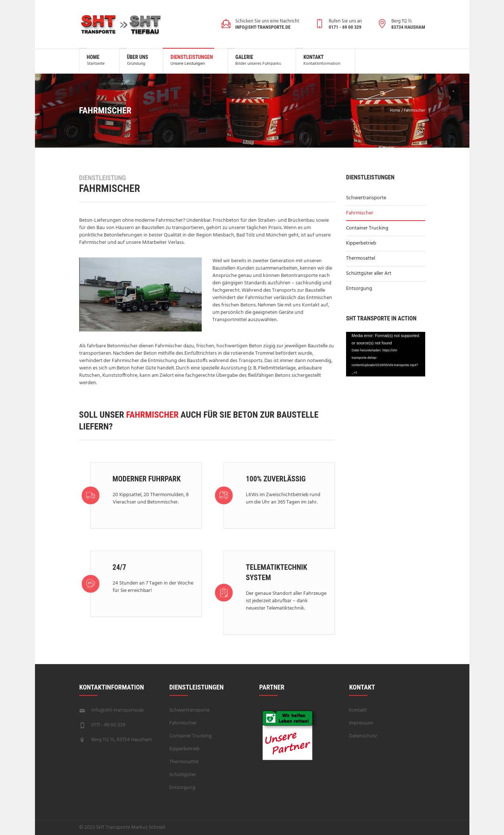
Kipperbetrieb (361, 243)
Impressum (361, 723)
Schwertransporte (366, 198)
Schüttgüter (183, 775)
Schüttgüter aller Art (369, 273)
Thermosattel (361, 258)
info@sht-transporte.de (117, 710)
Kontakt (358, 710)
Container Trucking (367, 228)
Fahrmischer (360, 213)
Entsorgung (359, 289)
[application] (385, 354)
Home (395, 110)
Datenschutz (363, 736)
